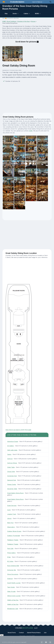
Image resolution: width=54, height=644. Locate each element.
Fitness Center (12, 484)
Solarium (10, 579)
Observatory (11, 527)
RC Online (10, 561)
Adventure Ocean (13, 441)
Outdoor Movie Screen (14, 531)
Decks (15, 14)
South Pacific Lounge (14, 583)
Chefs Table (11, 467)
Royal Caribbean (12, 21)
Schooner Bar (12, 570)
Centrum (10, 459)
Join (45, 633)
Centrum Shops (12, 463)
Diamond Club (12, 480)
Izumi (9, 510)
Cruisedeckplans (17, 2)
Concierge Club (12, 476)
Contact (21, 633)
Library (9, 518)
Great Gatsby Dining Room (15, 493)
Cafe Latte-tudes (12, 450)
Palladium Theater (13, 540)
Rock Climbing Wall (13, 566)
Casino (9, 454)
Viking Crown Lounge (14, 596)
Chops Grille (11, 472)
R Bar (9, 557)
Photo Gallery (12, 553)
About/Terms (12, 633)
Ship (6, 14)
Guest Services (12, 506)
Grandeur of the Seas (24, 21)
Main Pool (10, 523)
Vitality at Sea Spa (13, 600)
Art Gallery (11, 446)
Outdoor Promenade (14, 536)
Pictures (33, 21)
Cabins (26, 14)
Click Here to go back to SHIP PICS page (18, 430)
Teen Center (11, 587)
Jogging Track (12, 514)
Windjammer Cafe (13, 609)
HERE (31, 131)
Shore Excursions (13, 574)
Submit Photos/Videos (34, 633)
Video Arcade (11, 591)
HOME (4, 21)
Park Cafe (10, 549)
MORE (37, 14)
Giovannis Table (12, 489)
